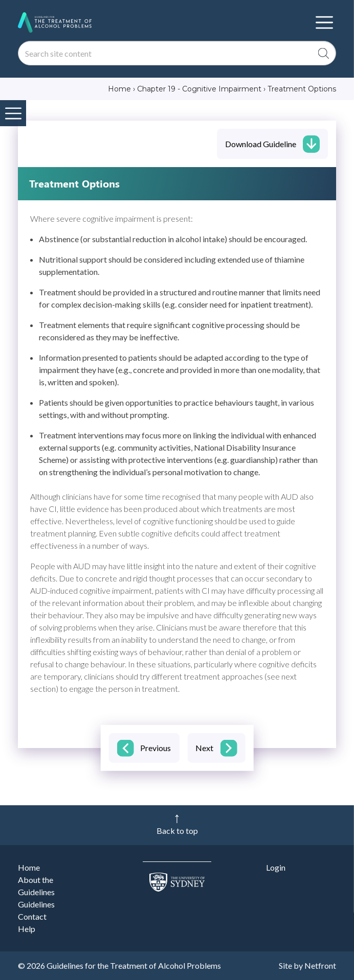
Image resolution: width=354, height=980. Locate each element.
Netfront (320, 965)
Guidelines (36, 904)
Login (276, 867)
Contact (32, 916)
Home (29, 867)
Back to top (177, 831)
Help (27, 929)
